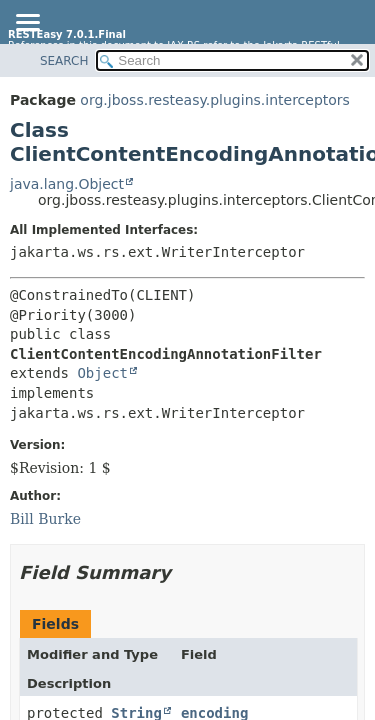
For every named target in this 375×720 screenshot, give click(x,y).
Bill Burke (45, 519)
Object (102, 373)
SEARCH (64, 61)
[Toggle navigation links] (27, 24)
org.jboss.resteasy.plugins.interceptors (215, 100)
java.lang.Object (67, 184)
